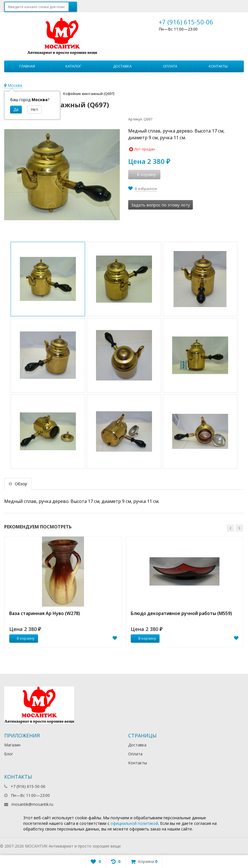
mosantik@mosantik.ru (32, 804)
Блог (9, 754)
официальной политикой (134, 823)
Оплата (170, 66)
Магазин (12, 745)
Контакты (218, 66)
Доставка (122, 66)
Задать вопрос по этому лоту (161, 205)
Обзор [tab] (18, 484)
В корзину (23, 638)
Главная (27, 66)
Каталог (73, 66)
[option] (63, 592)
